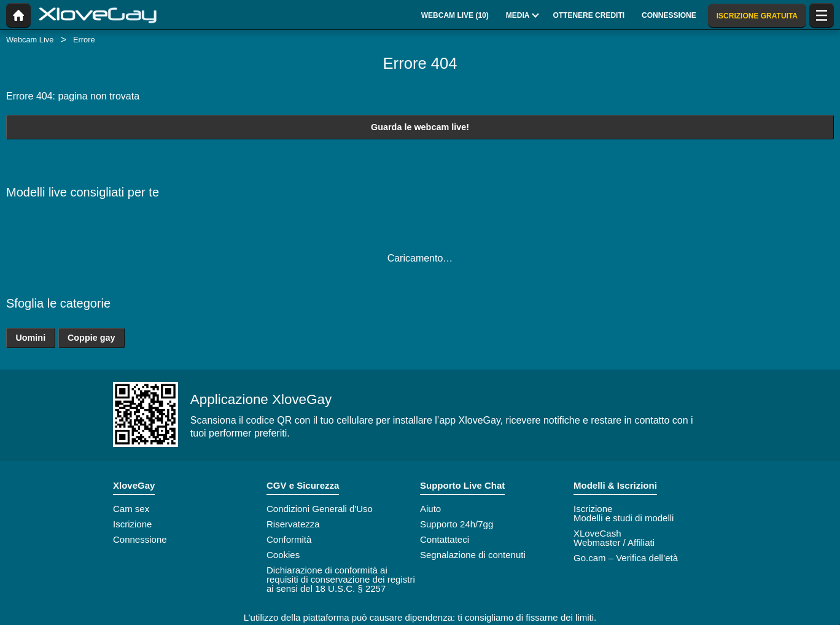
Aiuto (430, 509)
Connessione (140, 539)
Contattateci (445, 539)
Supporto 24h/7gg (457, 524)
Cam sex (131, 509)
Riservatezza (293, 524)
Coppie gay (91, 338)
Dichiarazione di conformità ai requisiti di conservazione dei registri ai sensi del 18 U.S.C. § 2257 (341, 579)
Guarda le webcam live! (420, 127)
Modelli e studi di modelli (624, 518)
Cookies (283, 555)
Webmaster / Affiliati (614, 542)
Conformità (289, 539)
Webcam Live (30, 40)
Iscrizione (132, 524)
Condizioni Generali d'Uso (320, 509)
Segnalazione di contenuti (473, 555)
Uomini (30, 338)
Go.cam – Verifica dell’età (626, 558)
